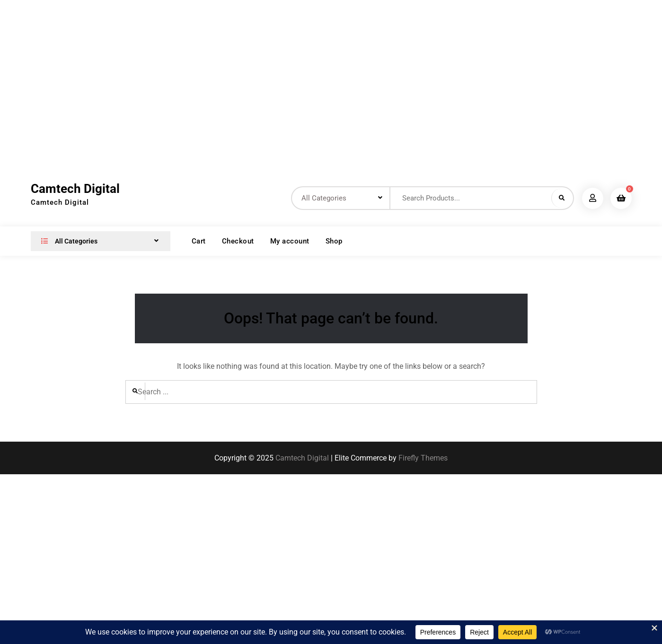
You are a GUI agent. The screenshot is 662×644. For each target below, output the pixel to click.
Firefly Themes (423, 458)
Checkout (238, 241)
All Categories (67, 241)
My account (290, 241)
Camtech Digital (75, 189)
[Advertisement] (177, 83)
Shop (334, 241)
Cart (199, 241)
